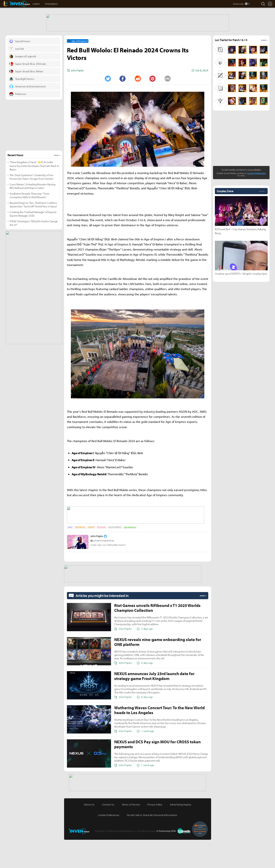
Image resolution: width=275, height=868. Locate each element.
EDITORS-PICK (80, 556)
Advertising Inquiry (181, 833)
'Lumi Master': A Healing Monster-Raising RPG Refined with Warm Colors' (33, 216)
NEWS (70, 556)
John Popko (97, 565)
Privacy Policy (155, 833)
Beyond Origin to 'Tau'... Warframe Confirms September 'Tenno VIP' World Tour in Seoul (33, 234)
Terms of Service (131, 833)
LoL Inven (9, 4)
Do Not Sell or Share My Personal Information (152, 843)
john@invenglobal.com (104, 570)
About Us (89, 833)
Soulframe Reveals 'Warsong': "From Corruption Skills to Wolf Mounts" (30, 225)
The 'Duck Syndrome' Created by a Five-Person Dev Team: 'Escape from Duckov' (32, 207)
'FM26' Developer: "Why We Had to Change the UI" (34, 253)
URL (167, 108)
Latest (36, 4)
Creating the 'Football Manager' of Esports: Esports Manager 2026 (33, 244)
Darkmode (238, 4)
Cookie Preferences (256, 203)
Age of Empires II (130, 556)
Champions (51, 4)
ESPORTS (91, 556)
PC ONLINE (101, 556)
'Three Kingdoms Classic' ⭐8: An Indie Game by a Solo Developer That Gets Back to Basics (34, 196)
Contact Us (108, 833)
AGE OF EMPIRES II (115, 556)
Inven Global (20, 4)
